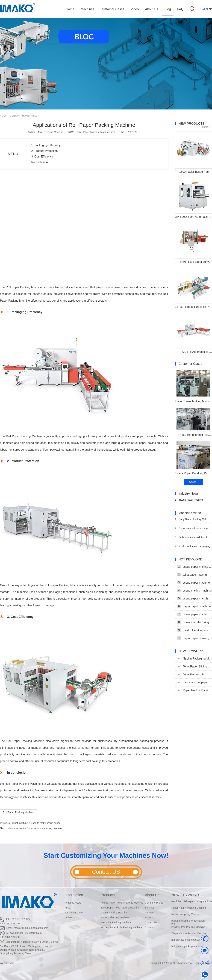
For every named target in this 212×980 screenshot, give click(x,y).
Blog (35, 116)
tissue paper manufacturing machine (195, 598)
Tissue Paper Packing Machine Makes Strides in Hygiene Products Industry (189, 501)
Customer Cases (75, 913)
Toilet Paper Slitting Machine (195, 666)
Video (69, 917)
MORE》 (207, 127)
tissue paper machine (193, 583)
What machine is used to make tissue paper (36, 823)
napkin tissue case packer (186, 940)
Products (108, 895)
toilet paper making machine (195, 575)
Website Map (7, 963)
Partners (150, 913)
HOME (26, 116)
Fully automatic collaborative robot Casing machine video (192, 539)
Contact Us (151, 922)
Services (150, 908)
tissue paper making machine (195, 567)
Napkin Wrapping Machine (186, 914)
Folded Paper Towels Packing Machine (122, 903)
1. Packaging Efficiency (46, 145)
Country (149, 927)
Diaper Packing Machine (114, 913)
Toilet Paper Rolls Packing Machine (120, 908)
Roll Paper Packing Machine (18, 812)
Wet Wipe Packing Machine (116, 922)
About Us (152, 895)
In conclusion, (40, 162)
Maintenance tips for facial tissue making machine (35, 828)
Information (74, 895)
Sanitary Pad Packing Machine (188, 927)
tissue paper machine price (195, 614)
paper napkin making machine (195, 638)
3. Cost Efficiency (42, 157)
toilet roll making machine (195, 630)
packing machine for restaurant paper (188, 922)
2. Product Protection (44, 151)
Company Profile (154, 903)
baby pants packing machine (187, 946)
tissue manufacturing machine (195, 622)
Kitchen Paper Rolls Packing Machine (121, 927)
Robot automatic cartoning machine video (191, 530)
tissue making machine (194, 590)
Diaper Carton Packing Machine (189, 933)
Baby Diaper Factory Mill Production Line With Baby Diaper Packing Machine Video (192, 521)
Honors (149, 917)
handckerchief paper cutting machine (195, 682)
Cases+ (193, 482)
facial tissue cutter (192, 674)
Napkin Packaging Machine (195, 659)
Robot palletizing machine (115, 917)
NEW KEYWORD (185, 895)
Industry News (73, 903)
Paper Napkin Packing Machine (195, 690)
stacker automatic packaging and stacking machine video (192, 548)
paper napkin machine (194, 606)
